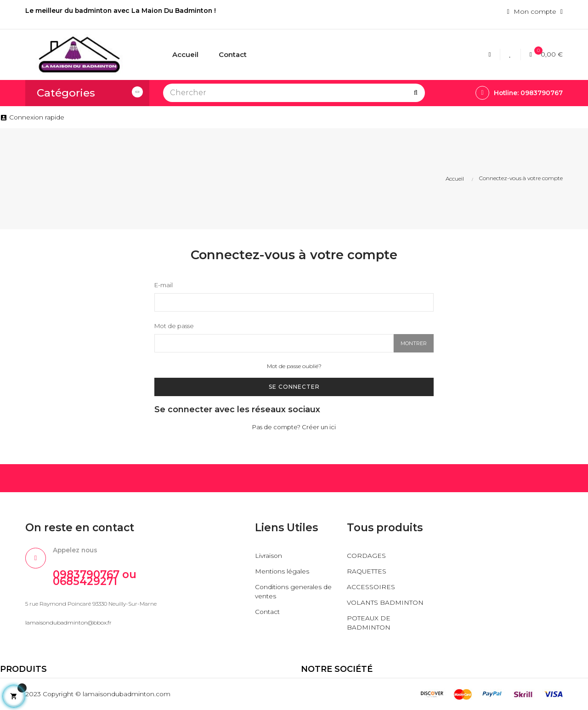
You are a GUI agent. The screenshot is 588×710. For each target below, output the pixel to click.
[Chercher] (294, 93)
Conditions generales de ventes (294, 592)
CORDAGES (366, 556)
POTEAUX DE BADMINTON (369, 623)
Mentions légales (282, 572)
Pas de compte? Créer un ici (294, 427)
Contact (268, 612)
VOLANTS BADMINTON (385, 603)
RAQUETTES (367, 572)
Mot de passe (174, 326)
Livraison (269, 556)
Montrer (414, 344)
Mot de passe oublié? (294, 366)
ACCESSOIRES (371, 587)
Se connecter (294, 387)
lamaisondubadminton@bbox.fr (68, 623)
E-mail (164, 285)
